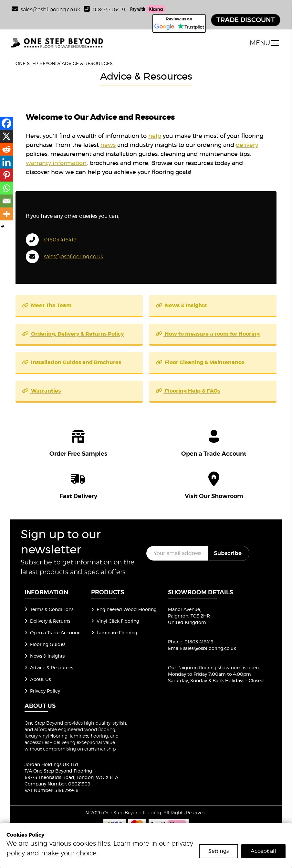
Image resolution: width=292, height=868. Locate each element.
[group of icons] (146, 463)
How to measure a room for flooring (208, 334)
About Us (38, 680)
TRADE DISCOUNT (246, 20)
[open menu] (264, 43)
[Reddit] (6, 149)
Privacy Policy (42, 691)
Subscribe (228, 553)
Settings (219, 851)
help (155, 136)
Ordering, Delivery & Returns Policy (73, 334)
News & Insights (181, 306)
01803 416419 (104, 10)
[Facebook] (6, 123)
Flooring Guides (45, 645)
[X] (6, 136)
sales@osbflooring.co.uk (74, 257)
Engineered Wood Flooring (124, 610)
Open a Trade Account (52, 633)
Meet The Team (47, 306)
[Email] (6, 201)
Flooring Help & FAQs (188, 391)
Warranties (41, 391)
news (108, 145)
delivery (247, 145)
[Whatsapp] (6, 188)
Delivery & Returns (47, 621)
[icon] (78, 442)
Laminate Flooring (114, 633)
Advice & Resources (49, 668)
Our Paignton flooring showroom (205, 668)
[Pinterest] (6, 175)
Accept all (263, 851)
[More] (6, 214)
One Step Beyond (37, 64)
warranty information (56, 163)
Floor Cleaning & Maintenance (200, 362)
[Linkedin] (6, 162)
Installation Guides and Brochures (72, 362)
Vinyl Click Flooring (115, 621)
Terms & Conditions (49, 610)
